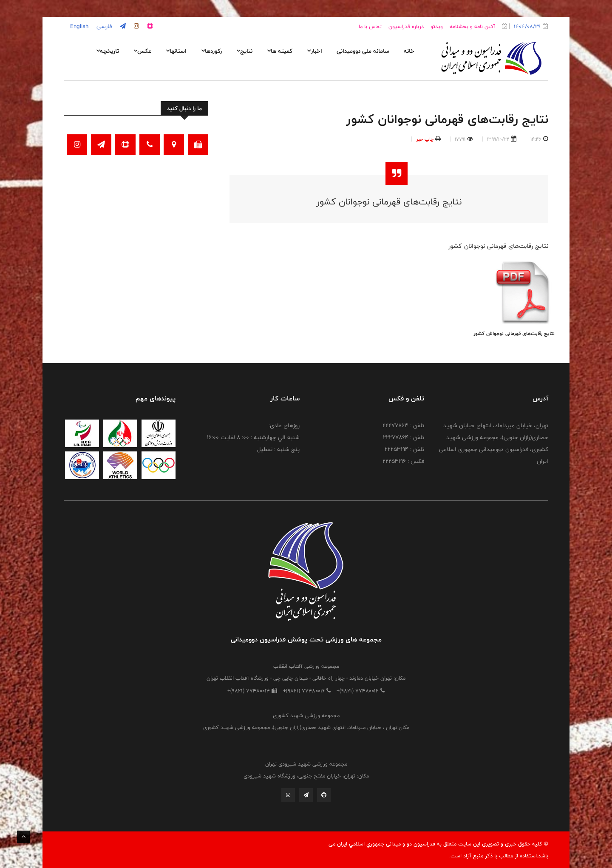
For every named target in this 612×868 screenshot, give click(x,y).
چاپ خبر (425, 139)
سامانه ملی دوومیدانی (363, 51)
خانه (409, 51)
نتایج (244, 51)
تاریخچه (108, 51)
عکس (142, 51)
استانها (176, 51)
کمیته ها (280, 51)
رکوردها (211, 51)
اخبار (314, 51)
